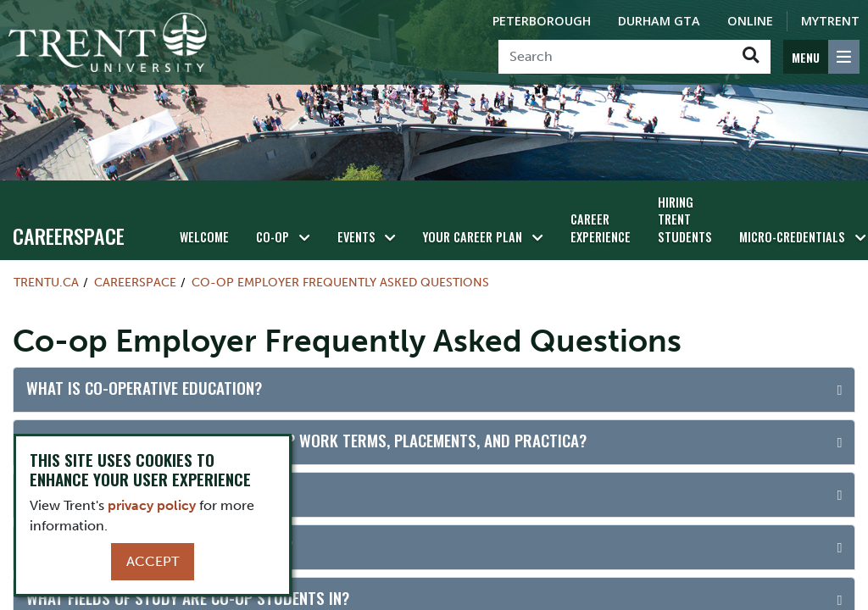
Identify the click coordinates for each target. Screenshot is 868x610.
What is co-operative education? (144, 388)
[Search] (615, 57)
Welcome (204, 237)
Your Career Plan (473, 237)
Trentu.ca (46, 282)
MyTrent (830, 21)
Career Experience (601, 228)
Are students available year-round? (157, 493)
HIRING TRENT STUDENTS (685, 220)
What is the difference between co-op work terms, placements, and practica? (306, 440)
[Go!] (751, 57)
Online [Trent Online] (750, 21)
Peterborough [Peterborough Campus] (542, 21)
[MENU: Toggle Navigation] (821, 57)
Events (356, 237)
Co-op (273, 237)
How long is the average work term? (159, 545)
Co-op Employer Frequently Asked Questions (340, 282)
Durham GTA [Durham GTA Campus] (659, 21)
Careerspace (69, 236)
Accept (153, 561)
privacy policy (152, 505)
